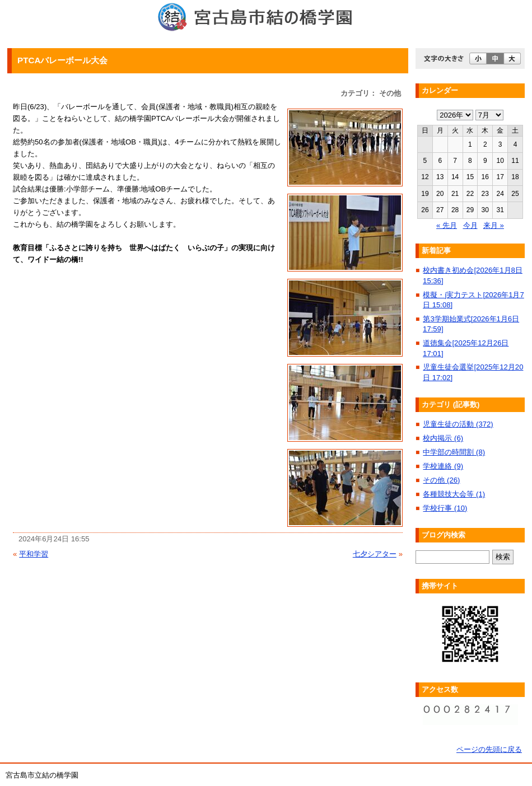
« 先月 (447, 225)
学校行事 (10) (445, 508)
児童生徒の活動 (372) (458, 424)
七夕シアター (375, 554)
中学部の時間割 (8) (454, 452)
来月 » (494, 225)
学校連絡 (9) (443, 466)
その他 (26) (441, 480)
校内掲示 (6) (443, 438)
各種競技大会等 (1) (454, 494)
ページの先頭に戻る (489, 749)
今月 (470, 225)
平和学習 (34, 554)
